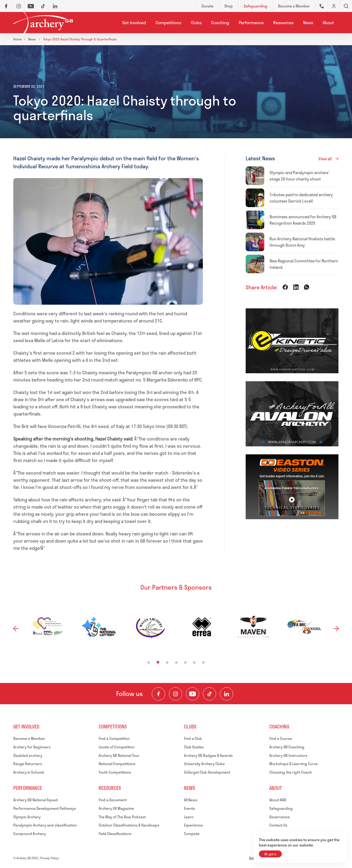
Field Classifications (115, 834)
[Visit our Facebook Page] (158, 694)
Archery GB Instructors (288, 755)
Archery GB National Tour (119, 755)
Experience (193, 825)
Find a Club (193, 738)
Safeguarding (281, 808)
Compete (192, 834)
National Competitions (117, 764)
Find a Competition (114, 738)
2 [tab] (158, 662)
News (308, 22)
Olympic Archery (27, 817)
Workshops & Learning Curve (294, 764)
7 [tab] (204, 663)
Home (18, 39)
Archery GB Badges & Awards (208, 755)
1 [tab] (149, 663)
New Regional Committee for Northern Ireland (304, 264)
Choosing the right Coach (291, 772)
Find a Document (113, 800)
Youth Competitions (115, 772)
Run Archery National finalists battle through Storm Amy (302, 242)
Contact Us (278, 825)
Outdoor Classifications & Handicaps (129, 825)
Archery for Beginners (32, 747)
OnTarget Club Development (207, 772)
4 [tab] (176, 663)
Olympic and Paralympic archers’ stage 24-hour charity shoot (299, 176)
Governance (280, 817)
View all (325, 159)
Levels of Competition (117, 747)
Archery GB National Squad (35, 800)
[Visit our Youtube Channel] (192, 694)
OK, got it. (270, 854)
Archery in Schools (29, 772)
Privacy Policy (49, 858)
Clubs (196, 22)
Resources (283, 22)
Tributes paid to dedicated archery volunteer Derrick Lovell (301, 198)
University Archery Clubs (204, 764)
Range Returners (28, 764)
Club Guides (194, 747)
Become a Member (29, 738)
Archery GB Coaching (287, 747)
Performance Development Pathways (45, 808)
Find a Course (281, 738)
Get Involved (134, 22)
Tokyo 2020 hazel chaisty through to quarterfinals (80, 39)
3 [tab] (167, 663)
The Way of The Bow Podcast (122, 817)
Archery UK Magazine (116, 808)
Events (189, 808)
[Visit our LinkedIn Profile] (227, 694)
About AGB (278, 800)
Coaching (220, 22)
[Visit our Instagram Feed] (175, 694)
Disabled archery (28, 755)
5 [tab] (185, 663)
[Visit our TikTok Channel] (209, 694)
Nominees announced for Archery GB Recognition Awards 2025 (303, 220)
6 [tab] (194, 663)
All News (191, 800)
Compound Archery (30, 834)
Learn (189, 817)
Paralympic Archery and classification (45, 825)
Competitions (168, 22)
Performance (251, 22)
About (328, 22)
